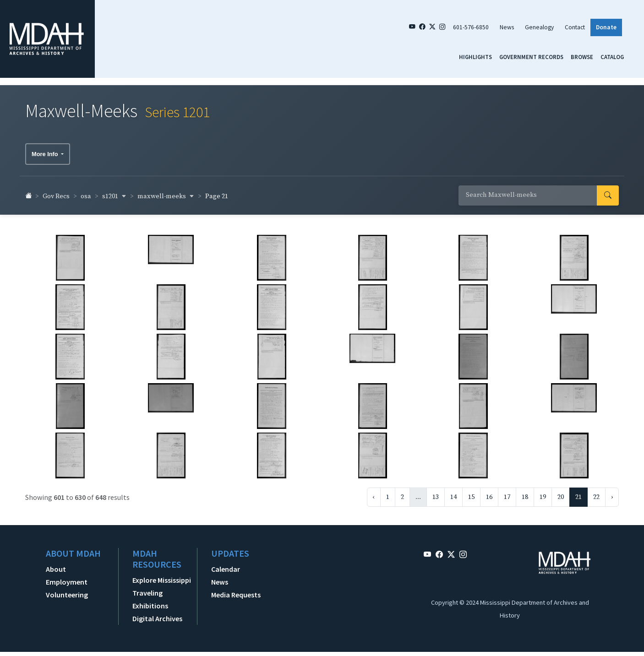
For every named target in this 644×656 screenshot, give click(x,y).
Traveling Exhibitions (150, 595)
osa (86, 192)
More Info (46, 150)
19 (543, 493)
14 (453, 493)
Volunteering (67, 590)
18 (525, 493)
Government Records (531, 57)
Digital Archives (157, 614)
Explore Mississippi (162, 575)
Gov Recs (56, 192)
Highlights (475, 57)
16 (489, 493)
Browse (582, 57)
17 (507, 493)
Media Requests (236, 590)
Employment (67, 577)
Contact (575, 27)
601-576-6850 (471, 27)
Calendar (226, 564)
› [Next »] (612, 493)
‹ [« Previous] (374, 493)
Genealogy (539, 27)
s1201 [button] (114, 192)
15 (471, 493)
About (56, 564)
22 (596, 493)
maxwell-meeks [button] (166, 192)
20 (561, 493)
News (507, 27)
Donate (606, 27)
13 (436, 493)
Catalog (612, 57)
